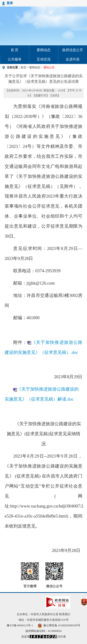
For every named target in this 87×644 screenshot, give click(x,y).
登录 (10, 3)
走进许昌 (73, 59)
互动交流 (44, 59)
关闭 (55, 96)
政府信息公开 (73, 50)
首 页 (15, 50)
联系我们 (65, 614)
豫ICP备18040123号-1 (20, 625)
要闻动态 (44, 50)
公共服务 (15, 59)
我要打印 (41, 96)
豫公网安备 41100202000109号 (59, 625)
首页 (23, 67)
